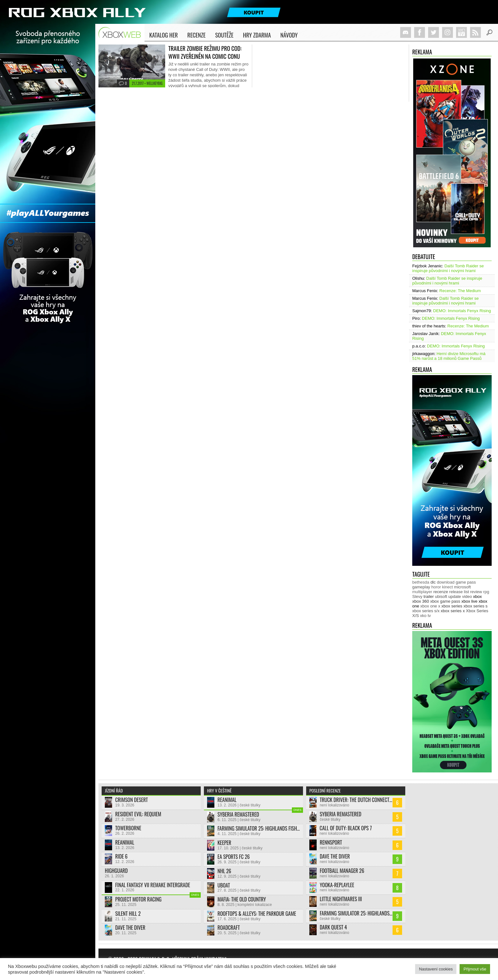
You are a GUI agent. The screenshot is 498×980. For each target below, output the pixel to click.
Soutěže (224, 35)
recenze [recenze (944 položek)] (441, 592)
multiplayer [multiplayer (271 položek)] (422, 592)
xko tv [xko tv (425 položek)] (426, 616)
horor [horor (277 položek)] (436, 587)
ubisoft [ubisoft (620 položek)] (441, 596)
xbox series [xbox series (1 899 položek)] (452, 606)
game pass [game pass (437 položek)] (466, 582)
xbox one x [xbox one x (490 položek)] (430, 606)
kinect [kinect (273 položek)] (448, 587)
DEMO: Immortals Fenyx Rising (462, 311)
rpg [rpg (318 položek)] (486, 592)
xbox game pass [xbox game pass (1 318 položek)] (445, 601)
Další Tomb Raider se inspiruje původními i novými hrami (448, 268)
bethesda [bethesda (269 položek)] (421, 582)
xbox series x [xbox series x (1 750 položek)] (453, 611)
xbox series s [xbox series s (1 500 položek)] (475, 606)
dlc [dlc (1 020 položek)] (433, 582)
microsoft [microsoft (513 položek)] (463, 587)
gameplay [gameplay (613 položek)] (421, 587)
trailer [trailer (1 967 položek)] (429, 596)
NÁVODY (289, 36)
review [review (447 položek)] (476, 592)
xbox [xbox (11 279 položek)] (478, 596)
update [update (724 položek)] (455, 596)
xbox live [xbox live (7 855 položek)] (470, 601)
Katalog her (164, 35)
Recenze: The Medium (460, 291)
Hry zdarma (257, 36)
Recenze (197, 36)
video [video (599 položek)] (467, 596)
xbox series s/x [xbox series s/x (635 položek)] (426, 611)
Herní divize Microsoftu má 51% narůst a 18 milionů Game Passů (449, 356)
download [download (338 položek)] (446, 582)
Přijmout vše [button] (475, 969)
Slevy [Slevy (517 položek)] (417, 596)
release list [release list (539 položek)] (459, 592)
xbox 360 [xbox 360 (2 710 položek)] (421, 601)
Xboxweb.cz (121, 33)
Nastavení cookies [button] (436, 969)
